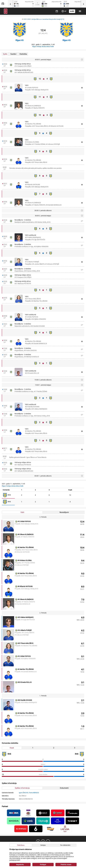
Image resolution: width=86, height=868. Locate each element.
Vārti (22, 512)
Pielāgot (43, 865)
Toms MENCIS (34, 793)
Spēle (5, 54)
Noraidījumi (64, 512)
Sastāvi (13, 54)
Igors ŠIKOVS (24, 793)
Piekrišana (21, 845)
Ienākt (72, 11)
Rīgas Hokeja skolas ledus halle (43, 46)
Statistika (23, 54)
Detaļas (43, 845)
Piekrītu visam (66, 865)
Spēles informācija (22, 788)
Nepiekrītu (20, 865)
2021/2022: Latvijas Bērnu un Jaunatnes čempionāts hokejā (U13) (44, 19)
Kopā (12, 748)
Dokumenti (64, 788)
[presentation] (10, 4)
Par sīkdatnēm (65, 845)
